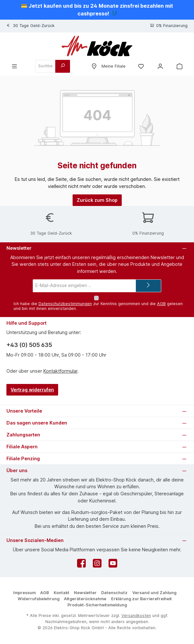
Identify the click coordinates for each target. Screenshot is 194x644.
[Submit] (148, 286)
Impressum (24, 593)
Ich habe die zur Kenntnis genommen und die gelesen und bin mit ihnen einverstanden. (98, 306)
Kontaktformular (60, 371)
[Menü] (14, 66)
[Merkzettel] (141, 66)
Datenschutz (114, 593)
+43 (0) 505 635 (29, 345)
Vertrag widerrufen (32, 390)
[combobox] (45, 66)
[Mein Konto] (160, 66)
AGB (161, 304)
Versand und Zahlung (154, 593)
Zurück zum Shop (97, 200)
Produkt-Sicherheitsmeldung (97, 605)
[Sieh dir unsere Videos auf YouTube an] (113, 565)
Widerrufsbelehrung (39, 599)
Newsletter (85, 593)
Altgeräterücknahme (85, 599)
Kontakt (62, 593)
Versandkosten (136, 616)
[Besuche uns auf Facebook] (81, 565)
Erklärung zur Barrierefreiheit (141, 599)
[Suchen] (63, 66)
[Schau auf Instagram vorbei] (97, 565)
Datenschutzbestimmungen (65, 304)
